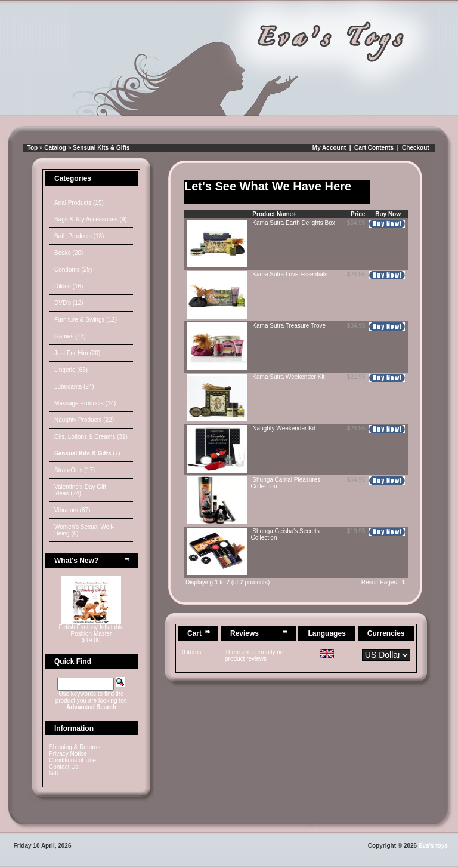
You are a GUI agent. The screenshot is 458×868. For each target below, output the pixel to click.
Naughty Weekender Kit (284, 428)
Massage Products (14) (85, 403)
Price (358, 214)
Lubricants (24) (74, 387)
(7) (87, 453)
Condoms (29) (73, 270)
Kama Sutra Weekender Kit (288, 377)
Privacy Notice (68, 754)
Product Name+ (274, 214)
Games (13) (70, 336)
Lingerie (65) (71, 370)
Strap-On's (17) (75, 470)
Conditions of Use (72, 760)
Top (33, 148)
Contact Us (64, 767)
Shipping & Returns (75, 747)
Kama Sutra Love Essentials (290, 274)
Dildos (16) (69, 286)
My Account (329, 148)
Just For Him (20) (77, 353)
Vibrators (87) (72, 510)
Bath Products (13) (79, 236)
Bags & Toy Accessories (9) (91, 219)
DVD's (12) (69, 303)
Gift (54, 773)
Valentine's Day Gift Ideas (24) (80, 490)
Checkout (416, 148)
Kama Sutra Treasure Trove (289, 326)
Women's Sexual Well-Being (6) (84, 530)
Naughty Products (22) (84, 420)
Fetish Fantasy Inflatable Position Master (92, 630)
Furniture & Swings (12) (86, 320)
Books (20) (69, 253)
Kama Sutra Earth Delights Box (293, 223)
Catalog (55, 148)
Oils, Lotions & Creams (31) (91, 437)
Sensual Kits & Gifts (101, 148)
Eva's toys (433, 846)
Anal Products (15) (79, 203)
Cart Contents (374, 148)
